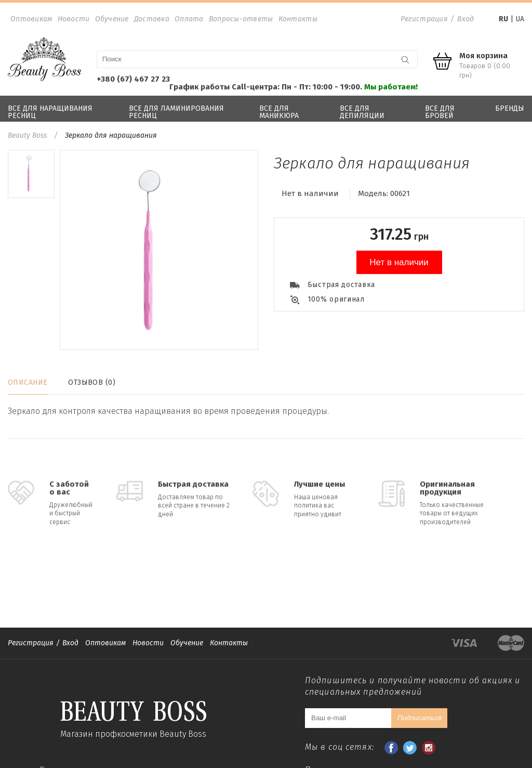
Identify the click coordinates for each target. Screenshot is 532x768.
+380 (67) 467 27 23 (133, 79)
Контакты (298, 19)
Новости (74, 19)
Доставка (152, 19)
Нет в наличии (399, 262)
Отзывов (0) (92, 382)
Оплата (189, 19)
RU (503, 19)
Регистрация (424, 19)
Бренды (510, 108)
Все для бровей (440, 112)
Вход (465, 19)
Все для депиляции (362, 112)
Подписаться (420, 718)
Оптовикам (31, 19)
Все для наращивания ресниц (50, 112)
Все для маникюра (279, 112)
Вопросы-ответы (241, 19)
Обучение (112, 19)
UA (520, 19)
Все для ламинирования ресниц (176, 112)
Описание (28, 382)
